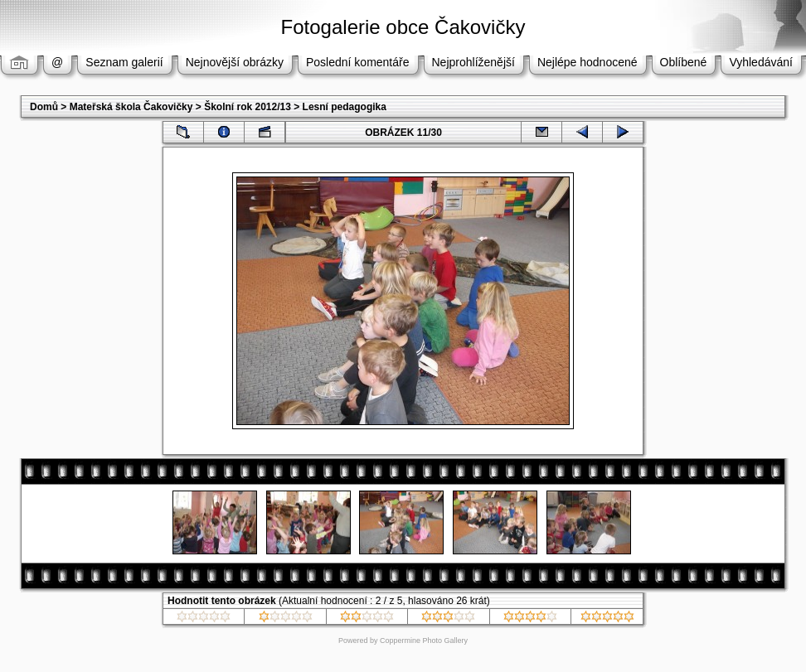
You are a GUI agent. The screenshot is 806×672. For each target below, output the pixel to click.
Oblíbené (684, 62)
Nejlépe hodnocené (588, 62)
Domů (44, 107)
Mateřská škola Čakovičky (131, 107)
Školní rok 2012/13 (248, 107)
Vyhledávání (761, 62)
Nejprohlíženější (473, 62)
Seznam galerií (124, 62)
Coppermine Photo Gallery (424, 641)
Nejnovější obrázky (235, 62)
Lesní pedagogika (345, 107)
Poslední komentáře (358, 62)
